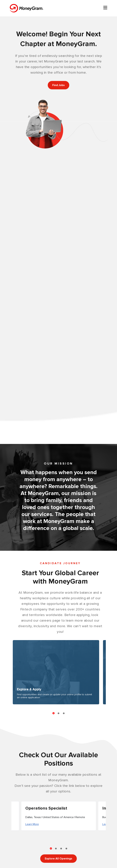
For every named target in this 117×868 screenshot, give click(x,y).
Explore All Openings (58, 859)
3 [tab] (64, 713)
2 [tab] (59, 713)
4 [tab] (66, 849)
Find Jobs (58, 85)
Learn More (32, 824)
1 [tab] (53, 712)
